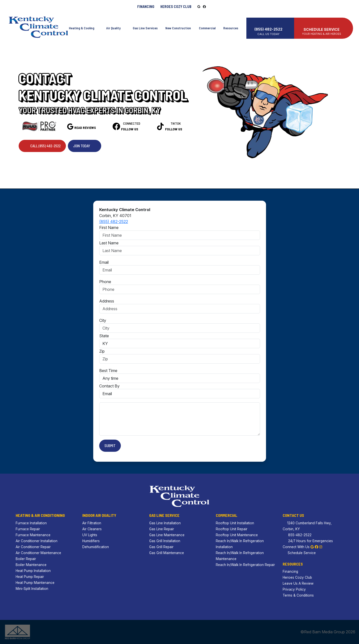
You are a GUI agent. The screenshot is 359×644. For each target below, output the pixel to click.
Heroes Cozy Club (176, 7)
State (104, 336)
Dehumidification (96, 547)
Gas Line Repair (162, 529)
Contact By (109, 386)
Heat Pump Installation (33, 571)
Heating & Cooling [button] (82, 26)
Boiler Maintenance (31, 565)
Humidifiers (91, 541)
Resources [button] (234, 26)
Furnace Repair (28, 529)
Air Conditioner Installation (37, 541)
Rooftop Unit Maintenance (237, 535)
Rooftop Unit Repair (232, 529)
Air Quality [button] (115, 26)
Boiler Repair (26, 559)
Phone (105, 282)
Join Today (85, 146)
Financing (146, 7)
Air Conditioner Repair (33, 547)
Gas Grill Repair (161, 547)
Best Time (108, 371)
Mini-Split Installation (32, 589)
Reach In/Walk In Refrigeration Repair (245, 565)
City (103, 320)
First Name (109, 227)
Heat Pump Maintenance (35, 583)
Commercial (208, 26)
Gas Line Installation (165, 523)
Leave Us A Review (298, 583)
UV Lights (90, 535)
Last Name (109, 243)
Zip (102, 351)
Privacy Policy (294, 589)
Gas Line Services (145, 26)
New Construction (178, 26)
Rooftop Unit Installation (235, 523)
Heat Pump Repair (30, 577)
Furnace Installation (31, 523)
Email (104, 262)
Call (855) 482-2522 (42, 146)
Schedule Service (299, 553)
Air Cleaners (92, 529)
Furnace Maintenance (33, 535)
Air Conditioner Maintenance (38, 553)
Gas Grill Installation (165, 541)
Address (107, 301)
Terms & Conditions (298, 595)
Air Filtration (92, 523)
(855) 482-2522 (114, 222)
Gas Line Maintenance (167, 535)
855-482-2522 (297, 535)
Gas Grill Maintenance (167, 553)
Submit (110, 446)
